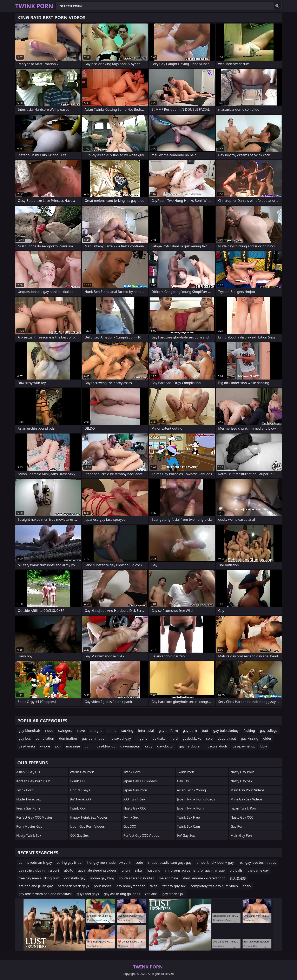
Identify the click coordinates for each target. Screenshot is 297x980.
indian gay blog (102, 878)
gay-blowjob (106, 746)
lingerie (142, 738)
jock (58, 746)
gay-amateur (130, 746)
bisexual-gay (121, 738)
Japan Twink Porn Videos (196, 799)
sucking (127, 731)
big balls (236, 870)
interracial (146, 731)
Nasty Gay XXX (134, 808)
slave (81, 731)
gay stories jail (173, 894)
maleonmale (169, 878)
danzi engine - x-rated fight (204, 878)
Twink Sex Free (188, 817)
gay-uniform (168, 731)
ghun (126, 870)
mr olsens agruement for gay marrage (195, 870)
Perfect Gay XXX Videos (141, 835)
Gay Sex (183, 781)
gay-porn (190, 731)
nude (49, 731)
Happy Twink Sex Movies (89, 817)
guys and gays (88, 894)
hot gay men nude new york (109, 862)
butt (205, 731)
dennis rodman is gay (35, 862)
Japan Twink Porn (190, 808)
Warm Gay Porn (82, 772)
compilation (45, 738)
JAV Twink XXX (81, 799)
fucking (249, 731)
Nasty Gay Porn (242, 772)
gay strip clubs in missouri (39, 870)
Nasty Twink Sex (29, 835)
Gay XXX (130, 826)
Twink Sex (131, 817)
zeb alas (151, 894)
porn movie (103, 886)
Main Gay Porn (242, 835)
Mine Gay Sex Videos (246, 799)
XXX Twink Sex (134, 799)
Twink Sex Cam (189, 826)
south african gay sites (136, 878)
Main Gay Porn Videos (247, 790)
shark (247, 886)
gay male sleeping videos (97, 870)
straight (96, 731)
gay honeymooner (131, 886)
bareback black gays (73, 886)
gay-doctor (166, 746)
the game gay (258, 870)
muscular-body (216, 746)
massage (73, 746)
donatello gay (75, 878)
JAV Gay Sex (186, 835)
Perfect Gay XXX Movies (34, 817)
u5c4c (68, 870)
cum (88, 746)
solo (209, 738)
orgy (149, 746)
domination (68, 738)
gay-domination (94, 738)
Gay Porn (237, 826)
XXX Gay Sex (79, 835)
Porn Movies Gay (29, 826)
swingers (65, 731)
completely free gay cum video (214, 886)
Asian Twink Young (191, 790)
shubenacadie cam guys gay (170, 862)
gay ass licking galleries (122, 894)
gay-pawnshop (244, 746)
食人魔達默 (238, 878)
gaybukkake (192, 738)
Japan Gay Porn (135, 790)
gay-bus (25, 738)
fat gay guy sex (174, 886)
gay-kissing (250, 738)
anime (111, 731)
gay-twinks (27, 746)
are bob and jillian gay (36, 886)
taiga (154, 886)
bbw (264, 746)
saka (138, 870)
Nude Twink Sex (29, 799)
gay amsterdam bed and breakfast (45, 894)
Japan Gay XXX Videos (140, 781)
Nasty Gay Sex (241, 781)
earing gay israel (70, 862)
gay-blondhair (29, 731)
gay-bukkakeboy (226, 731)
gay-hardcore (189, 746)
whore (45, 746)
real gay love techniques (257, 862)
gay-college (269, 731)
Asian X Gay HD (28, 772)
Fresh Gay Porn (28, 808)
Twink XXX (78, 781)
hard (174, 738)
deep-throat (227, 738)
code (139, 862)
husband (153, 870)
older (267, 738)
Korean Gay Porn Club (33, 781)
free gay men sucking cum (39, 878)
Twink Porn (25, 790)
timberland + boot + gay (215, 862)
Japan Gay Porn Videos (87, 826)
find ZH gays (80, 790)
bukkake (159, 738)
